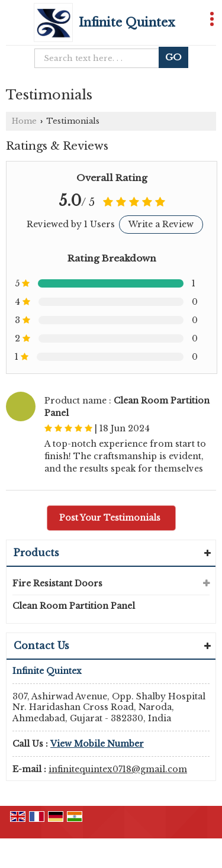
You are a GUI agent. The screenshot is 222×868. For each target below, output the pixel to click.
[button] (97, 744)
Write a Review (161, 224)
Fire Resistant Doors (57, 583)
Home (24, 121)
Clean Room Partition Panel (74, 606)
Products (36, 553)
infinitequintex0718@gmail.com (118, 769)
